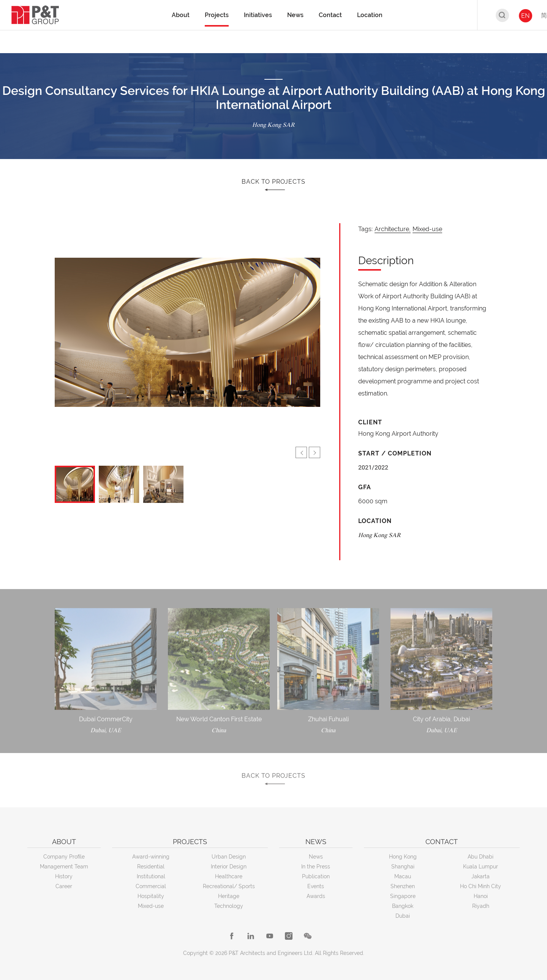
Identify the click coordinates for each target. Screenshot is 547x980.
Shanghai (403, 867)
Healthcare (229, 876)
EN (525, 16)
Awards (316, 896)
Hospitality (151, 896)
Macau (403, 876)
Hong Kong (403, 857)
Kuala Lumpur (481, 867)
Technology (229, 906)
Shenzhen (403, 886)
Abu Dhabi (481, 857)
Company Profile (64, 857)
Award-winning (151, 857)
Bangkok (403, 906)
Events (316, 886)
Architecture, (393, 229)
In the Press (316, 867)
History (64, 876)
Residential (151, 867)
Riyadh (481, 906)
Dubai (403, 916)
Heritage (229, 896)
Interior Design (229, 867)
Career (64, 886)
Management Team (64, 867)
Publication (316, 876)
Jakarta (481, 876)
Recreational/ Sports (229, 886)
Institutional (151, 876)
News (316, 857)
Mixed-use (427, 229)
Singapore (403, 896)
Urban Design (229, 857)
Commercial (151, 886)
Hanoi (481, 896)
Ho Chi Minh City (481, 886)
